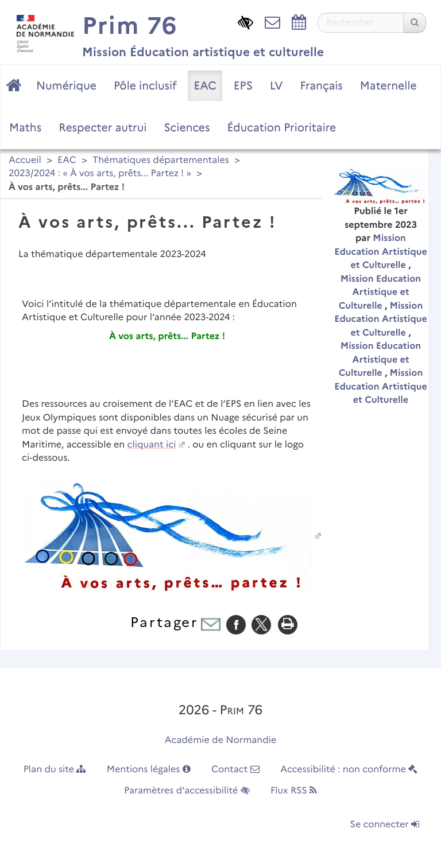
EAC (205, 85)
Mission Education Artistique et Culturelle (380, 252)
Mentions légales (149, 770)
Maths (25, 127)
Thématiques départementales (161, 160)
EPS (243, 85)
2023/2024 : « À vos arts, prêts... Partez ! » (100, 174)
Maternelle (388, 85)
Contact (235, 770)
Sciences (187, 127)
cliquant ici (152, 445)
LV (276, 85)
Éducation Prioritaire (281, 127)
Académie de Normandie (221, 740)
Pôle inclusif (145, 85)
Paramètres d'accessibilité (187, 791)
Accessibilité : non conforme (349, 770)
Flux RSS (294, 791)
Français (321, 85)
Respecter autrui (102, 127)
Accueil (25, 160)
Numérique (66, 85)
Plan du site (55, 770)
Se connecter (385, 825)
